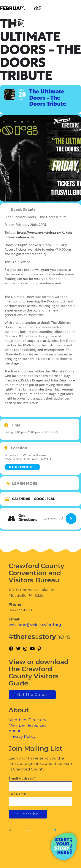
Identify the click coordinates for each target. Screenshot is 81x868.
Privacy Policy (22, 736)
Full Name (17, 794)
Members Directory (27, 720)
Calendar (21, 499)
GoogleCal (44, 499)
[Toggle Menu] (66, 22)
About (15, 731)
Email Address (22, 778)
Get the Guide (32, 695)
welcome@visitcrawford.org (35, 625)
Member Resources (28, 725)
